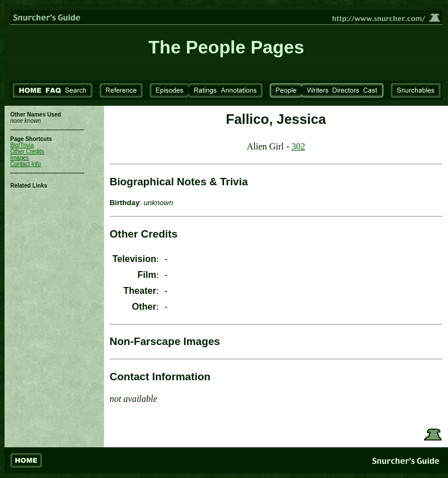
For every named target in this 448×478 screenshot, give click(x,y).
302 (298, 146)
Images (20, 158)
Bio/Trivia (22, 145)
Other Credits (27, 151)
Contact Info (26, 164)
